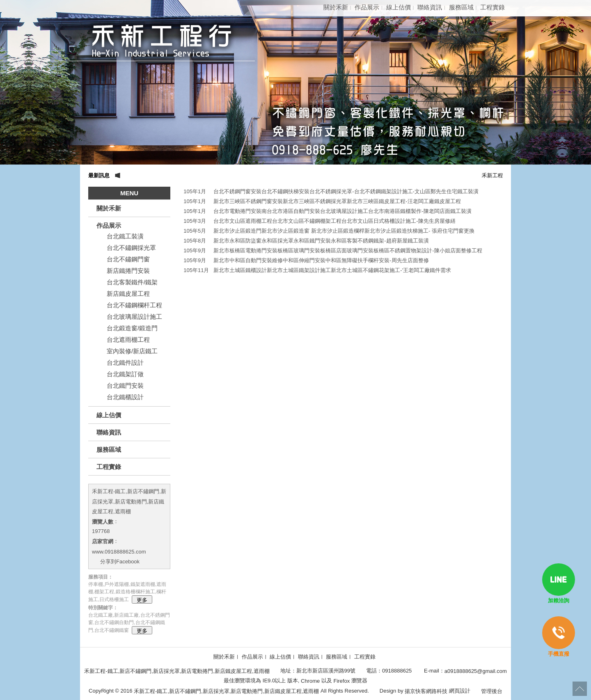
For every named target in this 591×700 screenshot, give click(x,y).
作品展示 (367, 7)
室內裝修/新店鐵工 (132, 351)
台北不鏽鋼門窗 (128, 259)
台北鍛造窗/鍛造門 (132, 328)
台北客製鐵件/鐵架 (132, 282)
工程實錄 (492, 7)
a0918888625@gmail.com (476, 671)
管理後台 (492, 691)
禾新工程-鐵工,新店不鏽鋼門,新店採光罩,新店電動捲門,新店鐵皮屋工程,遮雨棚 (129, 501)
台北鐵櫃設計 (125, 397)
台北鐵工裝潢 (125, 236)
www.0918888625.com (119, 551)
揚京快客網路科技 (426, 691)
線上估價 (399, 7)
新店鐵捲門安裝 (128, 271)
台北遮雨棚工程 (128, 340)
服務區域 (461, 7)
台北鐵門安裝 (125, 385)
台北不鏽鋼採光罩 (131, 248)
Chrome (310, 681)
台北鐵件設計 (125, 363)
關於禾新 (336, 7)
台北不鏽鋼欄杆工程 (134, 305)
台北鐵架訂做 (125, 374)
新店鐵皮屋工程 (128, 294)
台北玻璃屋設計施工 (134, 317)
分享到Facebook (120, 562)
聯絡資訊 (430, 7)
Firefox (342, 681)
